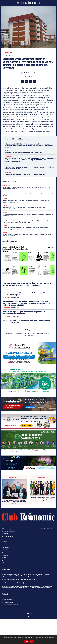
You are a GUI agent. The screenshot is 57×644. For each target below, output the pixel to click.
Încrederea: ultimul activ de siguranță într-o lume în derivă (25, 174)
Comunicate (7, 53)
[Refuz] (55, 640)
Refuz (32, 642)
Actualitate (9, 156)
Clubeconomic (31, 73)
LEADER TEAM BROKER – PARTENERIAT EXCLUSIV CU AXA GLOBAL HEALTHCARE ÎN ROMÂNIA (14, 502)
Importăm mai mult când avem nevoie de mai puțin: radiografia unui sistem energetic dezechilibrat (30, 168)
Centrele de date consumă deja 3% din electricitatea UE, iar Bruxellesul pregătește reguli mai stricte (28, 215)
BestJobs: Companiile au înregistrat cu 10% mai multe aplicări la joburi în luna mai (43, 499)
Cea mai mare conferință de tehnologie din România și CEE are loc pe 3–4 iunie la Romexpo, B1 (28, 294)
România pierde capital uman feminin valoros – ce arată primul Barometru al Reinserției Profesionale (26, 188)
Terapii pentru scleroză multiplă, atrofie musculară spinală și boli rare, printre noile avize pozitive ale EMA (28, 235)
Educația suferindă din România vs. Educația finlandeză (23, 153)
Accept (26, 642)
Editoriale (8, 172)
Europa (5, 192)
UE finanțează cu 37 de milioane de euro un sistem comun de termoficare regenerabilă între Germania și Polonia (25, 208)
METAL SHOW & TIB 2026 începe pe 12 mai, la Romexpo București (26, 320)
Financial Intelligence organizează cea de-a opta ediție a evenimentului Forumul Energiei (24, 313)
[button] (39, 3)
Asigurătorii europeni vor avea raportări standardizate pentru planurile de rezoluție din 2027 (28, 195)
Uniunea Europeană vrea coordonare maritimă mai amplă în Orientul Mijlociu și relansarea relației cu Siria (26, 201)
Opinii (6, 151)
